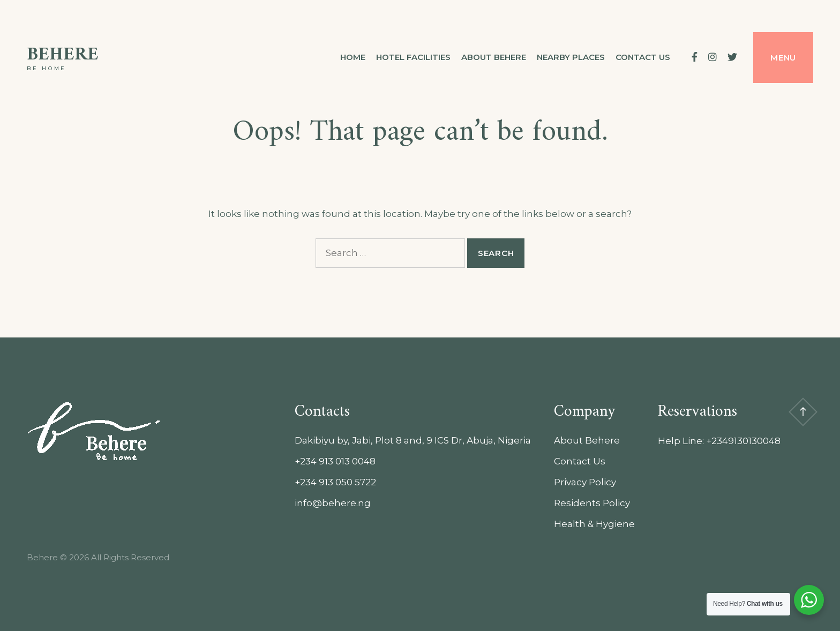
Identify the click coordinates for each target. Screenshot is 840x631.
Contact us (643, 57)
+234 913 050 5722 (335, 482)
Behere (63, 55)
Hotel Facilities (413, 57)
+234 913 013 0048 (335, 461)
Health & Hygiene (594, 524)
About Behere (494, 57)
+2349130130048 (743, 441)
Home (353, 57)
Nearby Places (571, 57)
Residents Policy (592, 503)
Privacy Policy (585, 482)
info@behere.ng (333, 503)
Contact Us (580, 461)
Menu (783, 58)
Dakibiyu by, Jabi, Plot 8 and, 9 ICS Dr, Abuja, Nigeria (413, 440)
